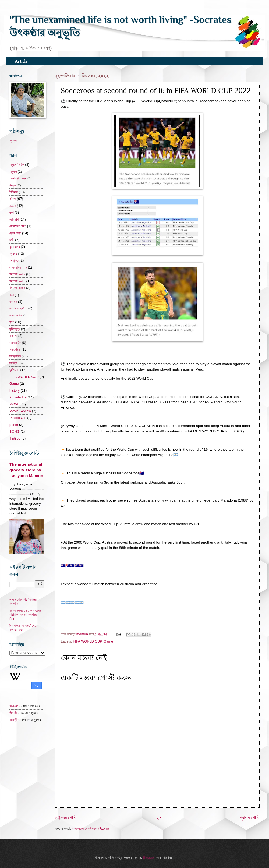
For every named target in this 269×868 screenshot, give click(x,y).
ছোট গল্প (14, 219)
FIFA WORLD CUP (87, 641)
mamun (83, 634)
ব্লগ (12, 322)
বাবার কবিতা (16, 315)
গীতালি (13, 713)
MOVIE (15, 404)
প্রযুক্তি (14, 260)
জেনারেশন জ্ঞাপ (18, 226)
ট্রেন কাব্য (15, 233)
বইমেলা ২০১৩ (17, 281)
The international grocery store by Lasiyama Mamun (26, 470)
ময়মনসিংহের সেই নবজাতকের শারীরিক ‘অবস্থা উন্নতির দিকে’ (25, 615)
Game (108, 641)
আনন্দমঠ (14, 706)
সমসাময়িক (15, 343)
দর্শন (12, 240)
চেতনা (13, 206)
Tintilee (15, 438)
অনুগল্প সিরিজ (17, 165)
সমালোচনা (15, 349)
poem (14, 425)
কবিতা (13, 199)
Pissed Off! (18, 418)
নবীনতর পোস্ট (66, 818)
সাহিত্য (13, 363)
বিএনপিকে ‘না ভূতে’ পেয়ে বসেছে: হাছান (23, 627)
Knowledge (18, 397)
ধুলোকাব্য (15, 247)
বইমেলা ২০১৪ (17, 288)
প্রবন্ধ (13, 254)
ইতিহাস (14, 192)
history (15, 391)
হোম (158, 818)
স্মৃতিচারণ (14, 370)
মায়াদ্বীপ (14, 720)
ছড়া (12, 212)
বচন (12, 295)
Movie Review (20, 411)
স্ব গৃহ (13, 141)
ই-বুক (13, 185)
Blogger (149, 857)
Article (21, 61)
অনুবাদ (13, 172)
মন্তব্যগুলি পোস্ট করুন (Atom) (90, 828)
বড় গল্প (13, 301)
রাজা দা (13, 336)
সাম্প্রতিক (15, 356)
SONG (15, 431)
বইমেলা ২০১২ (17, 274)
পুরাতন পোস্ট (250, 818)
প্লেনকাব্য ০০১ (18, 267)
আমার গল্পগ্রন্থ (18, 178)
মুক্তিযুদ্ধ (15, 329)
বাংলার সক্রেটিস (18, 308)
